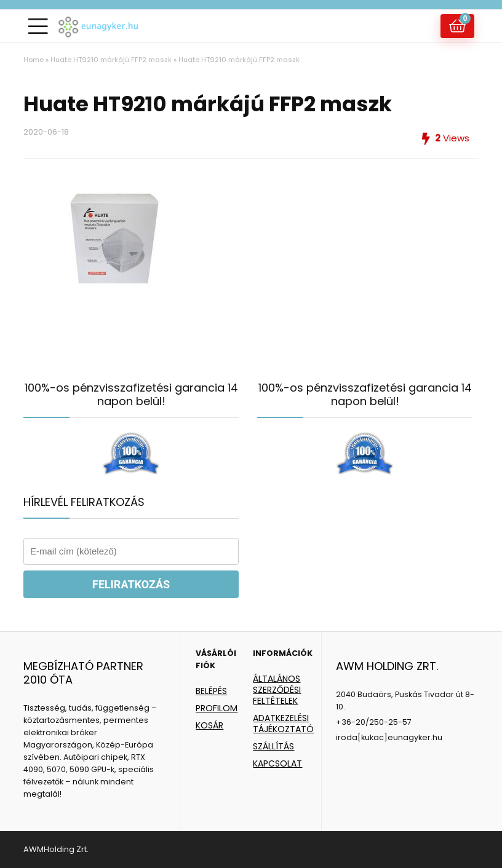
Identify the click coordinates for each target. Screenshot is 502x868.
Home (34, 60)
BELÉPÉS (211, 691)
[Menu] (38, 26)
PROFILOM (217, 708)
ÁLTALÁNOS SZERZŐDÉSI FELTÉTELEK (277, 690)
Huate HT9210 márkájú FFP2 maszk (111, 60)
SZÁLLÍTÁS (273, 746)
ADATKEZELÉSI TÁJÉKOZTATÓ (283, 724)
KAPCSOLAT (277, 763)
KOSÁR (209, 725)
